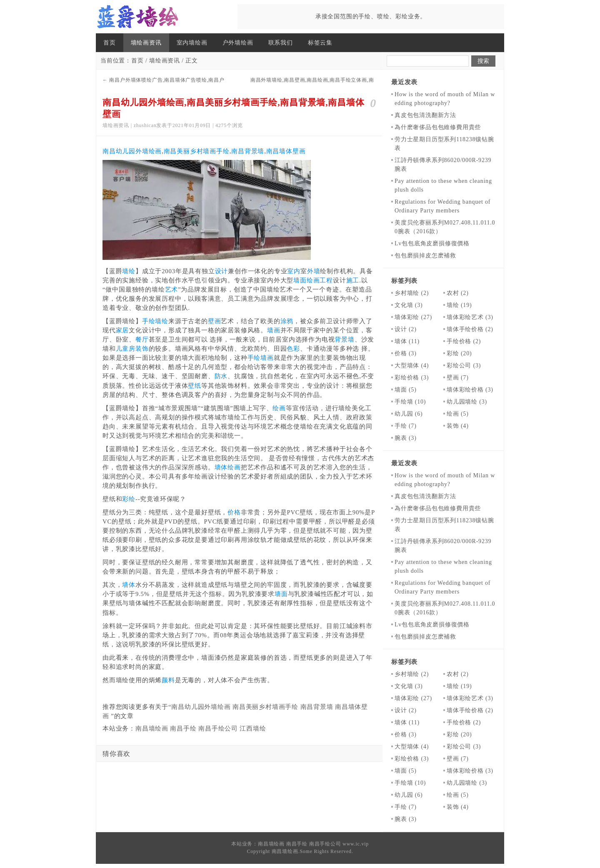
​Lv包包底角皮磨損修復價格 (432, 243)
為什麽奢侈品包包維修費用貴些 (438, 127)
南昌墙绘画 (152, 728)
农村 (458, 293)
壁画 (215, 321)
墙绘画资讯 (146, 43)
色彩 (293, 349)
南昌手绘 (183, 728)
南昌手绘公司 (218, 728)
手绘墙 (410, 402)
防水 (221, 376)
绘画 (279, 408)
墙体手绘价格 (470, 329)
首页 (110, 43)
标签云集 (320, 43)
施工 (353, 280)
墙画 (274, 330)
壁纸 (195, 386)
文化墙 (409, 305)
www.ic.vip (356, 844)
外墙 (314, 271)
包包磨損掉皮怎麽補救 (425, 256)
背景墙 (344, 339)
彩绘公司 (464, 365)
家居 (122, 330)
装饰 (142, 349)
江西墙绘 (253, 728)
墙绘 (129, 271)
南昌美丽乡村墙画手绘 (197, 151)
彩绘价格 (412, 378)
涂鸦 (287, 321)
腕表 (406, 438)
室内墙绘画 (192, 43)
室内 (294, 271)
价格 (234, 512)
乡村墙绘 (412, 293)
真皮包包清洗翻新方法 (425, 115)
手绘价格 (464, 341)
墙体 (129, 585)
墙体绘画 (228, 467)
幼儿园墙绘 (467, 402)
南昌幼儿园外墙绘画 (132, 151)
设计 (222, 271)
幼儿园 (409, 414)
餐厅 (142, 339)
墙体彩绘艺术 (470, 317)
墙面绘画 (306, 280)
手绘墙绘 (155, 321)
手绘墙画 (261, 358)
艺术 (172, 289)
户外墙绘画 (238, 43)
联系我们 (281, 43)
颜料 (168, 680)
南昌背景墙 (248, 151)
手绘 (406, 426)
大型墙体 (412, 365)
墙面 (281, 594)
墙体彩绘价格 (470, 390)
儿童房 (126, 349)
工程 (326, 280)
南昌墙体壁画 (286, 151)
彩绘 (129, 499)
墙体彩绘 (413, 317)
